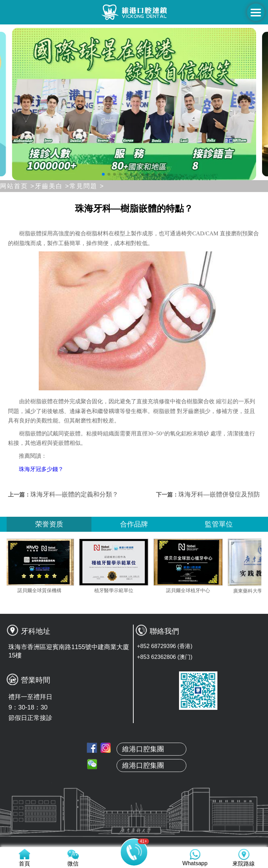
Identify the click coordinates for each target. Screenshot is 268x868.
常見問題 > (87, 186)
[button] (103, 174)
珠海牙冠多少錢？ (41, 469)
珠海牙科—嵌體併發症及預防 (219, 494)
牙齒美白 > (52, 186)
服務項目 (134, 835)
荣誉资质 (49, 524)
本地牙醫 (134, 802)
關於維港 (134, 786)
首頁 (134, 769)
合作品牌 (134, 524)
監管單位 (219, 524)
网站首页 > (17, 186)
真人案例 (134, 818)
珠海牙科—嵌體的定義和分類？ (74, 494)
